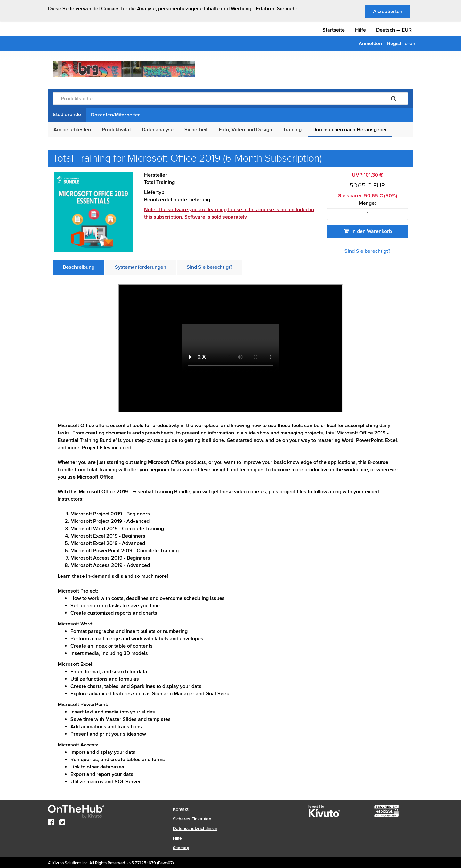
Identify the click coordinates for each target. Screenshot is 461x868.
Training (292, 130)
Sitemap (181, 848)
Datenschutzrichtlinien (195, 828)
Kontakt (181, 809)
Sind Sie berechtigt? (367, 251)
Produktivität (116, 130)
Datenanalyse (158, 130)
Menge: (367, 203)
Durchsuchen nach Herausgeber (350, 130)
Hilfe (360, 30)
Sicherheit (196, 130)
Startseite (334, 30)
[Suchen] (394, 99)
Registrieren (401, 44)
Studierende (67, 115)
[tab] (79, 267)
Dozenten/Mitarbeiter (115, 115)
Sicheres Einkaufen (192, 819)
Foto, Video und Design (245, 130)
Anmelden (370, 44)
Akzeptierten (392, 11)
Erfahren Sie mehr (277, 9)
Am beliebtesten (72, 130)
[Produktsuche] (216, 99)
